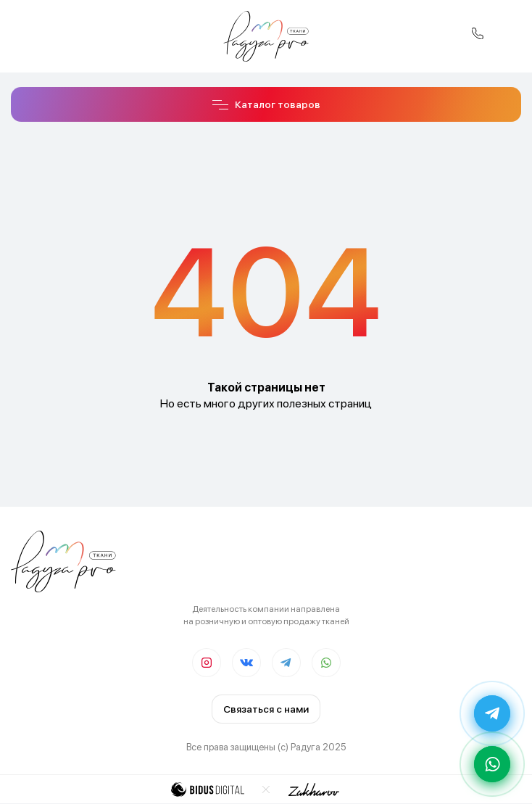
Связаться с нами (266, 709)
